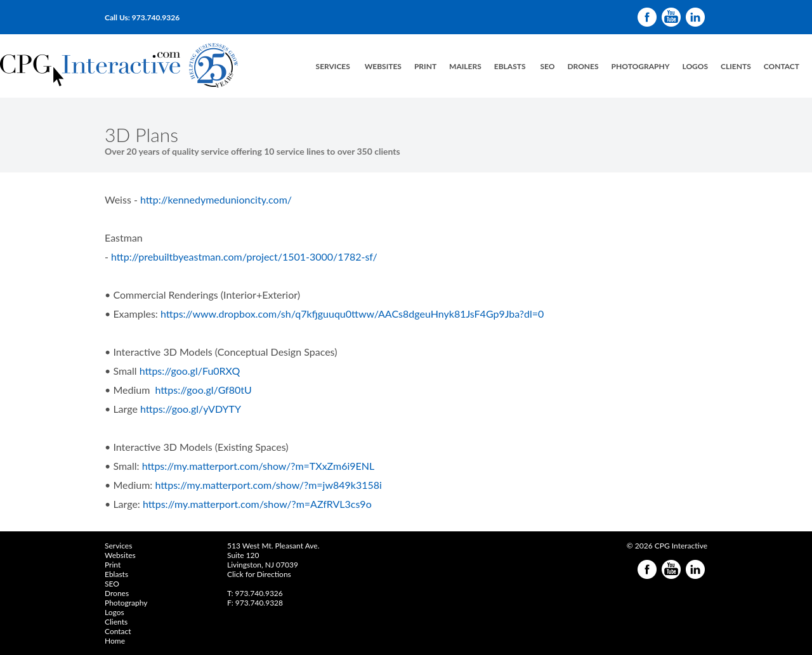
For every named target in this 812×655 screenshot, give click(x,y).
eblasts (510, 66)
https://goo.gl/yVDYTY (192, 409)
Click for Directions (259, 574)
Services (118, 546)
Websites (383, 66)
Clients (736, 66)
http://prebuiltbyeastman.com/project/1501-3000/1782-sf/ (244, 256)
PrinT (425, 66)
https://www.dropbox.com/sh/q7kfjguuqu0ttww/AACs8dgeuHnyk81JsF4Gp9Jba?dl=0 (352, 314)
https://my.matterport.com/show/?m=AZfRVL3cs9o (257, 504)
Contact (782, 66)
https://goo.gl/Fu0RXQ (190, 371)
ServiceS (333, 66)
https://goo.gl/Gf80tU (204, 390)
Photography (641, 66)
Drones (583, 66)
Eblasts (116, 574)
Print (113, 565)
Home (115, 641)
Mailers (465, 66)
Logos (115, 612)
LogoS (695, 66)
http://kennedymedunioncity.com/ (216, 199)
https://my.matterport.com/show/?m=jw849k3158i (268, 485)
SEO (547, 66)
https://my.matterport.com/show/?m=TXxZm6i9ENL (259, 466)
